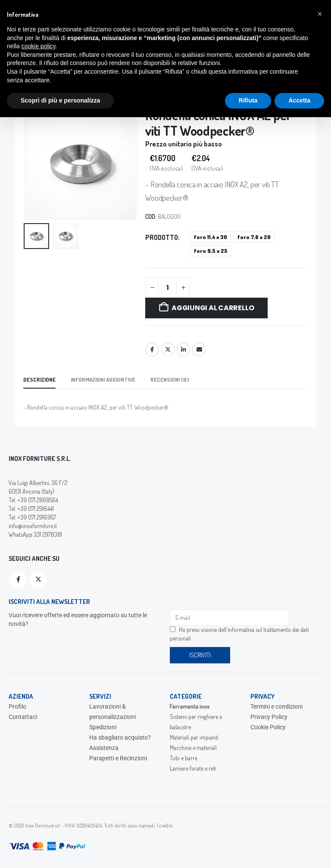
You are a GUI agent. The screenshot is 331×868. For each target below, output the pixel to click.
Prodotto (162, 237)
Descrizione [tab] (39, 380)
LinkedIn (184, 349)
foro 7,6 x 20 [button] (254, 237)
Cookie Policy (268, 727)
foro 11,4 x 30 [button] (211, 237)
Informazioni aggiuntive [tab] (103, 380)
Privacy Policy (269, 717)
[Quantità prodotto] (168, 287)
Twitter (168, 349)
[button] (320, 14)
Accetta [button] (299, 100)
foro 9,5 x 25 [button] (211, 251)
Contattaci (23, 717)
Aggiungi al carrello (213, 308)
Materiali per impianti (194, 737)
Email (199, 349)
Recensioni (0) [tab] (170, 380)
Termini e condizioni (276, 706)
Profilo (17, 706)
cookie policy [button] (38, 46)
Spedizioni (103, 727)
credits (166, 825)
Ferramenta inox (190, 706)
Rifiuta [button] (248, 100)
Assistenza (104, 748)
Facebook (152, 349)
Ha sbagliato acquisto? (120, 737)
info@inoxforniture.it (33, 526)
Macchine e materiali (193, 748)
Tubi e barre (184, 758)
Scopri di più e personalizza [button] (60, 100)
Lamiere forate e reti (193, 768)
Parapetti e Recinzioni (118, 758)
